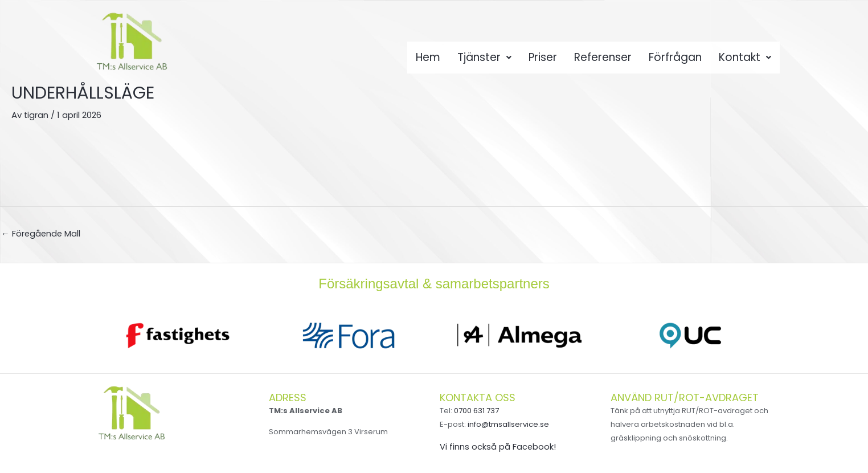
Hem (425, 61)
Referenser (603, 61)
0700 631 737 (476, 411)
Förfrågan (677, 61)
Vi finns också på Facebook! (498, 447)
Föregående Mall (42, 233)
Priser (542, 61)
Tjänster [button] (483, 61)
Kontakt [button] (748, 61)
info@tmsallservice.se (508, 425)
